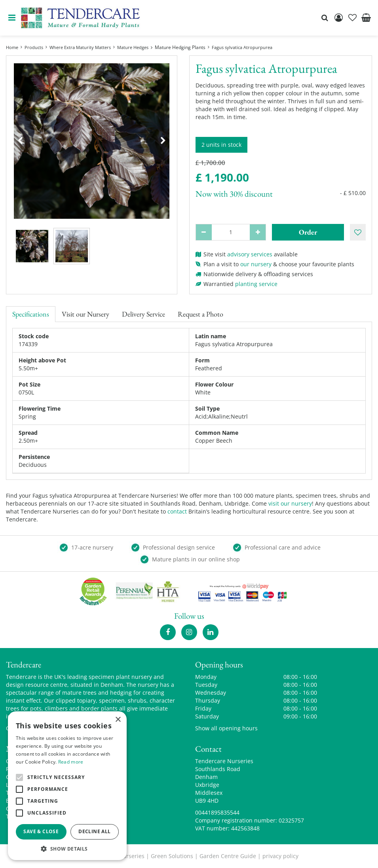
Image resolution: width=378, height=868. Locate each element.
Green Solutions (172, 856)
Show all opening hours (226, 728)
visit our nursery (290, 503)
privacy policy (280, 856)
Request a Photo (200, 314)
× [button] (118, 720)
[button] (67, 848)
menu (12, 18)
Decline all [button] (94, 831)
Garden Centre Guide (228, 856)
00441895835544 (217, 812)
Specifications (31, 314)
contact (177, 511)
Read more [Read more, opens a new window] (71, 762)
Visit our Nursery (85, 314)
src (325, 18)
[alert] (67, 786)
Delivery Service (143, 314)
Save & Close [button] (41, 831)
